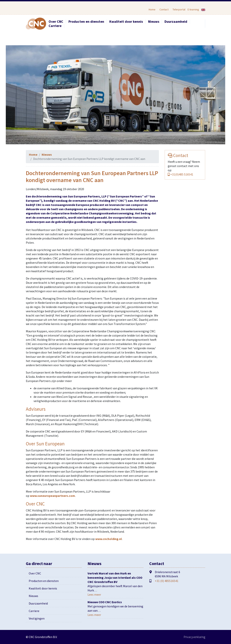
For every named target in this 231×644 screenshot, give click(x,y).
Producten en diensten (86, 21)
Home (152, 9)
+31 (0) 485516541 (167, 581)
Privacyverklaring (194, 637)
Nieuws (154, 21)
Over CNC (56, 21)
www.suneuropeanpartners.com (52, 496)
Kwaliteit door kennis (126, 21)
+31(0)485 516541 (180, 174)
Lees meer (94, 594)
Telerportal (179, 9)
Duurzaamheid (176, 21)
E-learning (193, 9)
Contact (164, 9)
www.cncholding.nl (108, 539)
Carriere (55, 26)
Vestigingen (37, 618)
